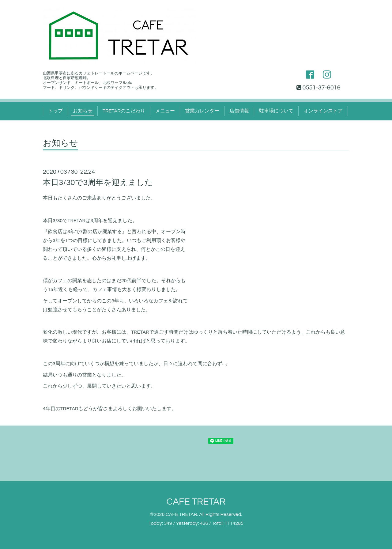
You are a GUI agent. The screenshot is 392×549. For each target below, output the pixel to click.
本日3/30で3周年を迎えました (98, 183)
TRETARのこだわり (124, 111)
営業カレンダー (202, 111)
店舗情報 (239, 111)
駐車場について (276, 111)
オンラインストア (323, 111)
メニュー (165, 111)
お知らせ (83, 111)
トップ (55, 111)
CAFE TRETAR (196, 502)
